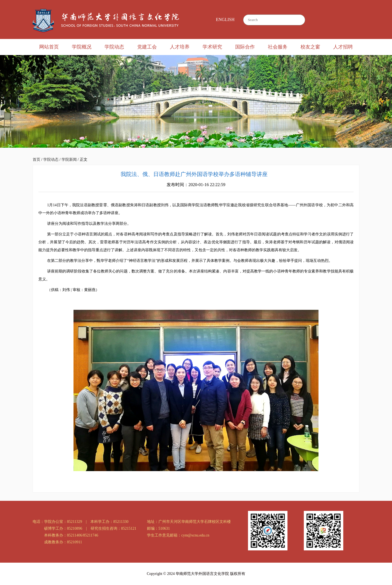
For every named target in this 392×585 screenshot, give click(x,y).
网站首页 (49, 47)
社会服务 (278, 47)
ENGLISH (225, 19)
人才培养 (180, 47)
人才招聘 (343, 47)
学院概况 (82, 47)
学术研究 (212, 47)
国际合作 (245, 47)
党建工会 (147, 47)
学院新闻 (69, 160)
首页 (36, 160)
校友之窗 (310, 47)
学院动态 (114, 47)
